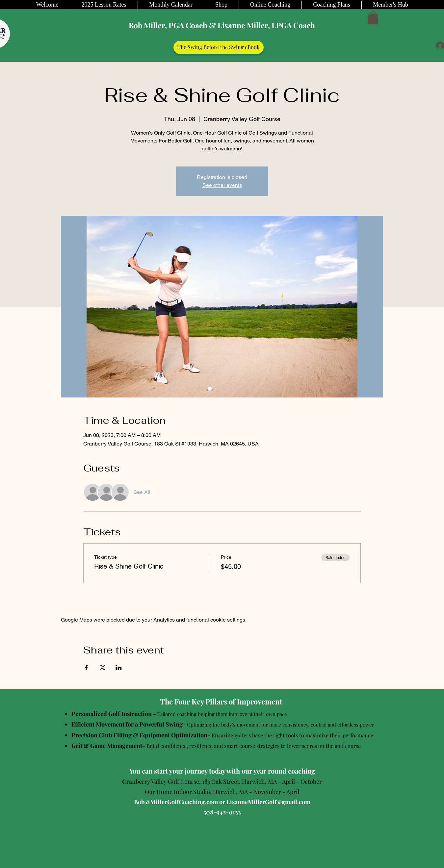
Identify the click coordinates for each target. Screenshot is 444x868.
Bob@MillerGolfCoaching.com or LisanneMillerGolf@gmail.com (222, 802)
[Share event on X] (103, 668)
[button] (373, 18)
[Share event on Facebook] (86, 668)
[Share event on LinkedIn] (119, 668)
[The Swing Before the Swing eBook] (219, 47)
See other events (222, 185)
